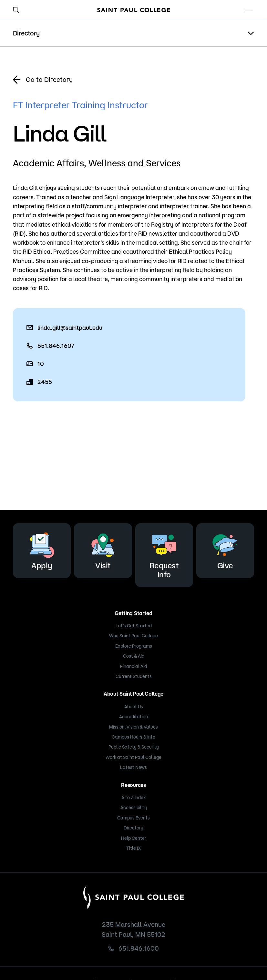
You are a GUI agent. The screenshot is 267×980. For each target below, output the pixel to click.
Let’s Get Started (134, 626)
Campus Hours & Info (133, 737)
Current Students (134, 676)
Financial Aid (133, 666)
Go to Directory (49, 79)
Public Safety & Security (134, 747)
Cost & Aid (134, 656)
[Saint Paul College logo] (134, 10)
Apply (42, 549)
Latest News (133, 767)
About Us (134, 707)
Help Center (134, 838)
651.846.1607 (56, 346)
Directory (133, 828)
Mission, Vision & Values (133, 727)
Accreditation (133, 717)
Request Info (164, 554)
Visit (103, 549)
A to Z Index (134, 798)
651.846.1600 (139, 948)
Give (225, 549)
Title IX (133, 848)
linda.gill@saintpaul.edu (70, 328)
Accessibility (134, 808)
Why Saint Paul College (133, 636)
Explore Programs (134, 646)
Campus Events (133, 818)
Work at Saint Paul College (133, 757)
